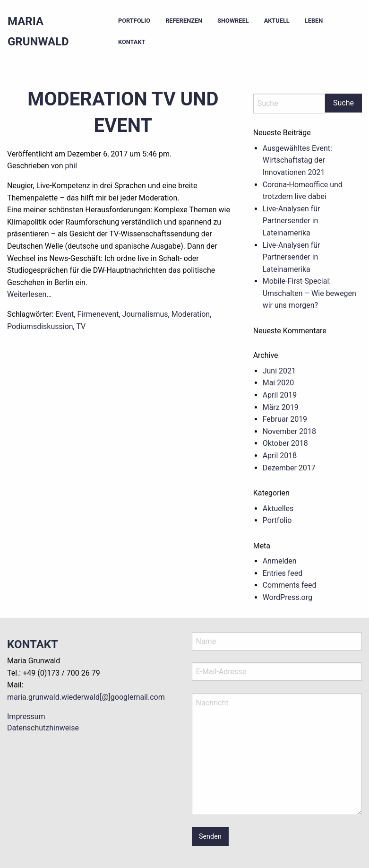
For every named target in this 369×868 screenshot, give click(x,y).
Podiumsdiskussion (40, 326)
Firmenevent (98, 314)
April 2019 (280, 395)
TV (81, 326)
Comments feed (290, 585)
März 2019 (281, 407)
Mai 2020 (279, 383)
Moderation (191, 314)
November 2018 (289, 431)
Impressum (26, 716)
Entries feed (283, 573)
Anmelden (280, 561)
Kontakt (132, 42)
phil (71, 166)
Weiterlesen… (29, 294)
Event (64, 314)
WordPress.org (287, 597)
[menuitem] (134, 21)
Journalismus (145, 314)
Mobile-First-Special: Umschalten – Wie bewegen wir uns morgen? (309, 293)
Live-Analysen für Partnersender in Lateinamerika (292, 221)
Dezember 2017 (289, 468)
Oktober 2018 (285, 443)
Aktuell (277, 21)
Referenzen (184, 21)
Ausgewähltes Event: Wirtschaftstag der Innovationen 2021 (297, 160)
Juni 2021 (279, 371)
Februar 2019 (285, 419)
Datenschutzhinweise (43, 728)
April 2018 (280, 456)
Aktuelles (278, 508)
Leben (314, 21)
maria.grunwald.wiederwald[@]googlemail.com (86, 697)
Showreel (233, 21)
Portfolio (134, 21)
